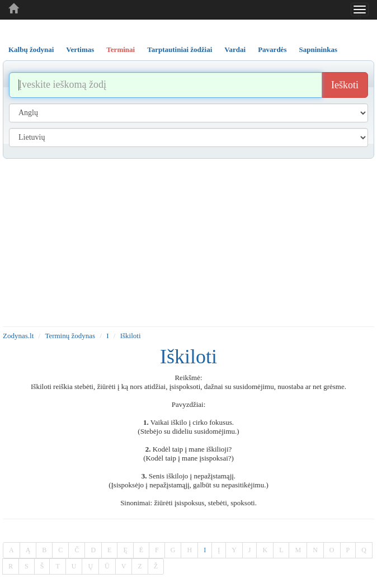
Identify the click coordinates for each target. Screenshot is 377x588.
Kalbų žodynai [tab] (31, 49)
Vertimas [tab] (80, 49)
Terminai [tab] (121, 49)
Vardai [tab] (235, 49)
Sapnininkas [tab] (318, 49)
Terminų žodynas (70, 336)
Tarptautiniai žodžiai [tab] (180, 49)
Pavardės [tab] (272, 49)
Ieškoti (345, 85)
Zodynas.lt (18, 336)
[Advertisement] (189, 243)
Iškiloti (131, 336)
